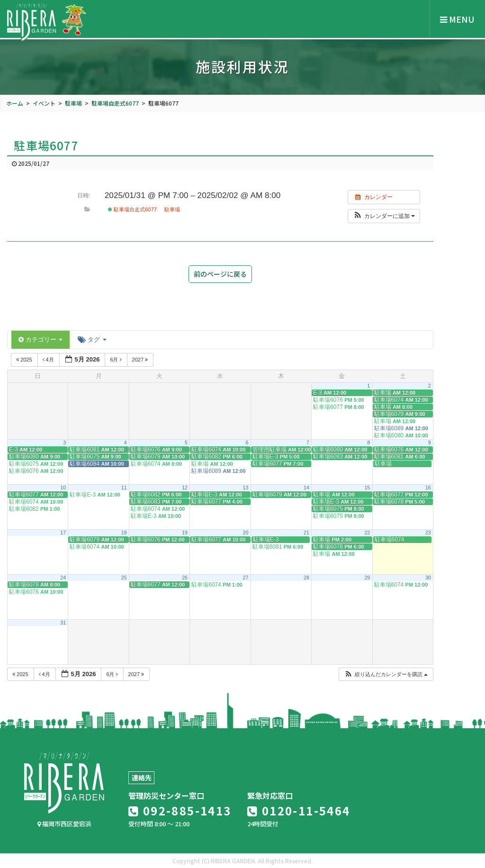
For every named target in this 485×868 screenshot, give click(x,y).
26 (185, 578)
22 (367, 533)
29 (367, 578)
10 (63, 488)
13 (246, 488)
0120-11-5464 (299, 810)
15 (367, 488)
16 (428, 488)
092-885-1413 (180, 810)
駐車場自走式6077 (133, 209)
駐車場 (172, 209)
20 (246, 533)
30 (428, 578)
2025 (25, 360)
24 (63, 578)
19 (185, 533)
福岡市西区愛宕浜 (64, 824)
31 (63, 623)
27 (246, 578)
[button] (384, 216)
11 (124, 488)
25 (124, 578)
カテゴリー (40, 339)
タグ (92, 339)
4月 (49, 360)
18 (124, 533)
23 (428, 533)
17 (63, 533)
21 (306, 533)
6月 (116, 360)
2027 (141, 360)
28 (306, 578)
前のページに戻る (220, 274)
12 (185, 488)
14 (306, 488)
